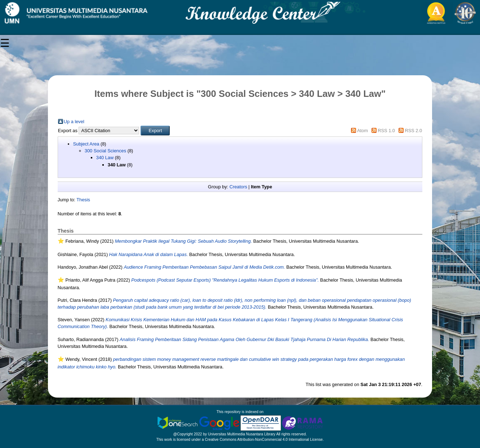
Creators (238, 187)
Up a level (74, 122)
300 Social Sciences (105, 151)
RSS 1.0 (386, 131)
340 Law (105, 158)
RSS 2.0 (414, 131)
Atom (363, 131)
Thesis (83, 200)
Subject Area (86, 144)
